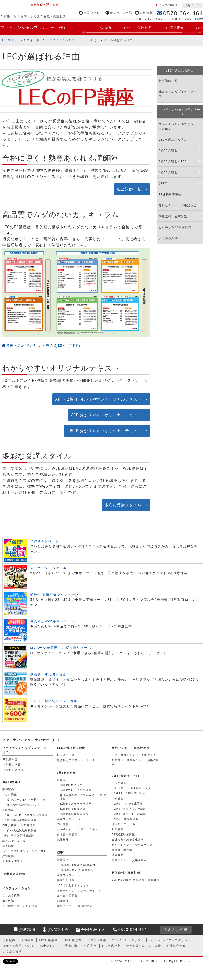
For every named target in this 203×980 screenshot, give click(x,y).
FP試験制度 (10, 759)
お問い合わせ (30, 16)
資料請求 (146, 13)
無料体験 (8, 900)
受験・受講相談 (55, 16)
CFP (163, 183)
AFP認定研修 (174, 28)
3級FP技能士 (168, 150)
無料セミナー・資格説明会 (178, 205)
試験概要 (63, 839)
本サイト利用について (19, 946)
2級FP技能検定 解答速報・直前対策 (135, 880)
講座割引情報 (66, 880)
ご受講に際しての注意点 (79, 946)
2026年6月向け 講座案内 (77, 870)
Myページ (193, 5)
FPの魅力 (105, 28)
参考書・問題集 (67, 834)
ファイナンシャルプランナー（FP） (34, 27)
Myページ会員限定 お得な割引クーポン (63, 648)
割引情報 (63, 824)
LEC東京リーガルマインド (21, 40)
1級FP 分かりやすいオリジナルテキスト (104, 431)
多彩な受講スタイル (123, 505)
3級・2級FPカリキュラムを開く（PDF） (45, 346)
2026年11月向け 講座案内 (77, 865)
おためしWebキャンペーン (52, 621)
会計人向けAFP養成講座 (128, 839)
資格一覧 (10, 16)
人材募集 (27, 940)
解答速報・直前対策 (173, 216)
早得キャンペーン (45, 541)
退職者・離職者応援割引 (50, 674)
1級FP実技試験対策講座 (21, 830)
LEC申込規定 (111, 946)
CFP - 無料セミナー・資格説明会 (134, 755)
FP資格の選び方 (13, 770)
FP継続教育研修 (170, 195)
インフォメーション (17, 888)
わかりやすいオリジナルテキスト (79, 829)
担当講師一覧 (129, 189)
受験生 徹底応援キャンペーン (54, 594)
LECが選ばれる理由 (119, 40)
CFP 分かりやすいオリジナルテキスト (106, 415)
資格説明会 (58, 930)
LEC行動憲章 (48, 940)
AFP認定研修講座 (123, 834)
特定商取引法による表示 (144, 946)
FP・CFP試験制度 (138, 28)
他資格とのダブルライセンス (178, 94)
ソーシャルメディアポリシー (170, 940)
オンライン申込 (121, 13)
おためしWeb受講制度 (175, 227)
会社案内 (9, 940)
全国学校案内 (93, 13)
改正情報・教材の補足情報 (20, 906)
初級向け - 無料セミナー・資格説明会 (135, 762)
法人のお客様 (168, 5)
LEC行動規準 (73, 940)
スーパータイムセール (48, 568)
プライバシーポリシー (128, 940)
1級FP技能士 (168, 172)
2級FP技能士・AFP (173, 161)
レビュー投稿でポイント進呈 (54, 701)
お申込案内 (48, 946)
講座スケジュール (69, 819)
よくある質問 (168, 238)
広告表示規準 (97, 940)
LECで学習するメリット (73, 885)
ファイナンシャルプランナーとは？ (178, 126)
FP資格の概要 (12, 764)
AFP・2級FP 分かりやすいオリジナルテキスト (98, 399)
